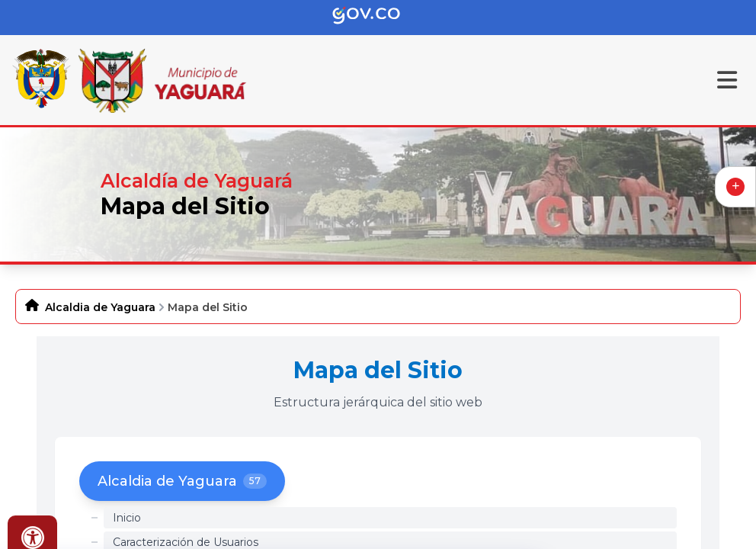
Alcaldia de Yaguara (100, 307)
